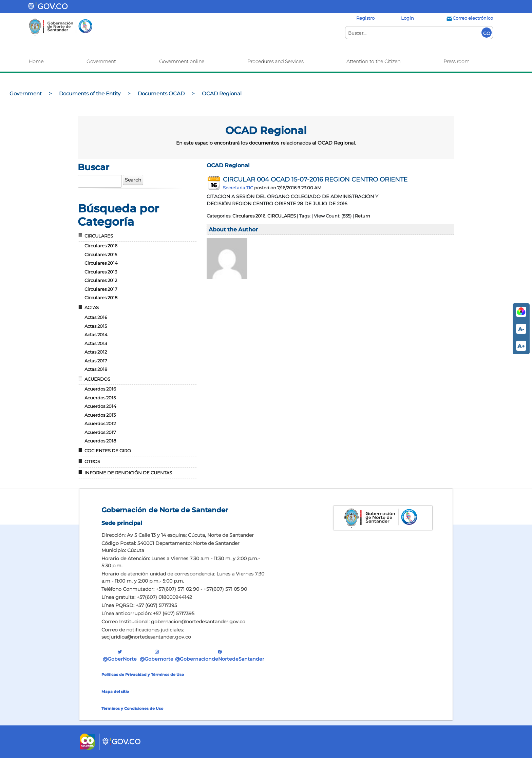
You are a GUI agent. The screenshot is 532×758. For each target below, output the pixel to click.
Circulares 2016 (101, 246)
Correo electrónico (469, 18)
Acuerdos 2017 (100, 432)
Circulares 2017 (101, 289)
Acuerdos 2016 (100, 389)
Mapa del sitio (115, 691)
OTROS (92, 461)
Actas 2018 (96, 369)
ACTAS (92, 307)
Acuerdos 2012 (100, 423)
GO (487, 33)
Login (407, 18)
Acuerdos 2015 (100, 398)
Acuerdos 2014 (100, 406)
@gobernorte (157, 655)
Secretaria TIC (238, 188)
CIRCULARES (99, 236)
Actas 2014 (96, 335)
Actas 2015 (96, 326)
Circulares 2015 (101, 254)
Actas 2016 (96, 317)
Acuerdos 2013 (100, 415)
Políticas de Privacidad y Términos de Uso (143, 675)
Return (363, 216)
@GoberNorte (120, 655)
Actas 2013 (96, 343)
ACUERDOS (97, 379)
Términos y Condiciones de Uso (132, 708)
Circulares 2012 (101, 280)
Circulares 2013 (101, 272)
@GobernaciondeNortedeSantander (220, 655)
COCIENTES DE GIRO (108, 451)
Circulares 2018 (101, 298)
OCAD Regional (228, 165)
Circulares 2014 (101, 263)
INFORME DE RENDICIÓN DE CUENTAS (128, 473)
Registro (365, 18)
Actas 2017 (96, 361)
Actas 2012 (96, 352)
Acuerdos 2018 (100, 441)
